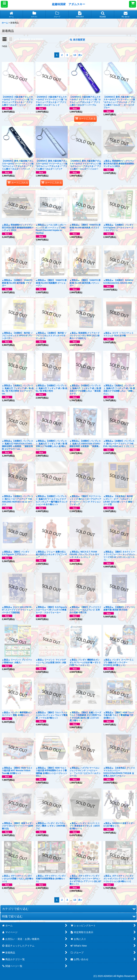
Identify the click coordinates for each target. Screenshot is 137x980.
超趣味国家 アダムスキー (68, 4)
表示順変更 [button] (77, 40)
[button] (4, 4)
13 (75, 55)
